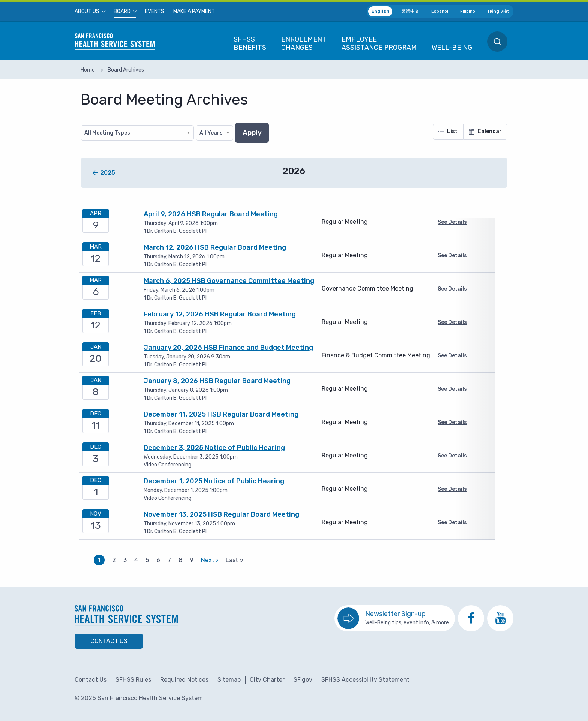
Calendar (485, 131)
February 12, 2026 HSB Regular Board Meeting (220, 314)
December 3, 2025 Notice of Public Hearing (214, 448)
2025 (108, 173)
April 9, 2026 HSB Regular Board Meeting (211, 214)
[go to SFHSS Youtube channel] (500, 618)
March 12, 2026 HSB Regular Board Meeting (215, 247)
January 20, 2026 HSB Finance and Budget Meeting (228, 348)
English (380, 11)
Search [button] (497, 42)
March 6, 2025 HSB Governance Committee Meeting (229, 281)
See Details (452, 222)
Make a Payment (194, 12)
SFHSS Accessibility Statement (365, 680)
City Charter (267, 680)
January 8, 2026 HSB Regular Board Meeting (217, 381)
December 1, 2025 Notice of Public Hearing (214, 481)
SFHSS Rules (133, 680)
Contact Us (109, 641)
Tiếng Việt (498, 11)
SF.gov (303, 680)
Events (154, 12)
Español (440, 11)
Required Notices (184, 680)
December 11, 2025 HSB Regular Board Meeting (221, 414)
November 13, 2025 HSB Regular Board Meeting (221, 514)
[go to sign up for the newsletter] (395, 618)
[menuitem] (90, 12)
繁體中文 (410, 11)
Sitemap (229, 680)
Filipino (468, 11)
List (448, 131)
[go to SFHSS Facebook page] (471, 618)
